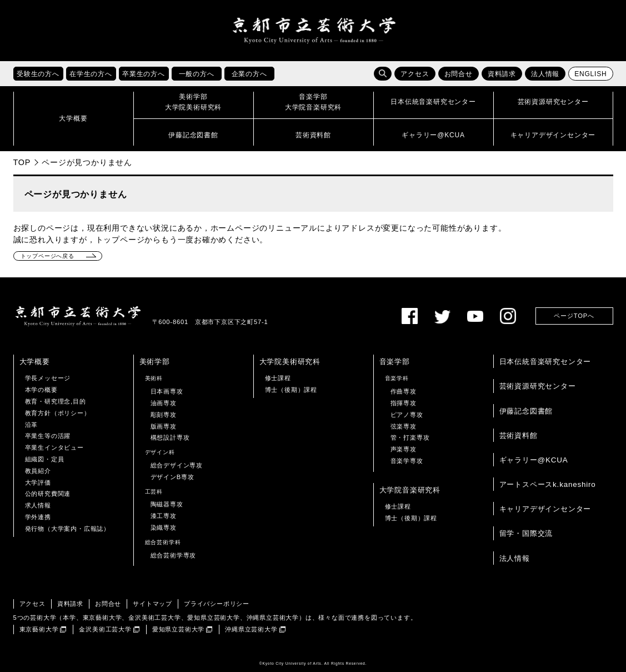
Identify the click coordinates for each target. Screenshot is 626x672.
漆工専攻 (164, 516)
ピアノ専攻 (407, 415)
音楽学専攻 (407, 461)
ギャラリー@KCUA (534, 460)
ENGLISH (590, 74)
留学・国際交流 (526, 533)
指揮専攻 (404, 403)
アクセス (415, 74)
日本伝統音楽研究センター (545, 362)
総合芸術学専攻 (174, 555)
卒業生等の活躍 (48, 436)
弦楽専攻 (404, 426)
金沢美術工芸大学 (105, 629)
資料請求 (502, 74)
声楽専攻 (404, 449)
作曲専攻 (404, 391)
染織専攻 (164, 527)
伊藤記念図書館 (526, 411)
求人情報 (38, 505)
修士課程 (278, 378)
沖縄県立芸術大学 (251, 629)
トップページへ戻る (47, 256)
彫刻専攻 (164, 415)
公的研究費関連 (48, 494)
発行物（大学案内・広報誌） (67, 529)
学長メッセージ (48, 378)
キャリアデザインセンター (545, 509)
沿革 (32, 425)
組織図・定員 (45, 459)
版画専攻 (164, 426)
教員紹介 (38, 471)
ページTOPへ (574, 316)
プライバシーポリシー (217, 604)
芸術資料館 (519, 435)
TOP (22, 162)
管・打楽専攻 (410, 437)
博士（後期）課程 (291, 390)
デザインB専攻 (172, 477)
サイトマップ (152, 604)
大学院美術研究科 (290, 362)
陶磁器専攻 (167, 504)
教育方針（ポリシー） (58, 413)
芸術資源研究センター (538, 386)
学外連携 (38, 517)
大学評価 (38, 482)
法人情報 (545, 74)
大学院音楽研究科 (410, 490)
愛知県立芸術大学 (178, 629)
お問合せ (459, 74)
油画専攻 (164, 403)
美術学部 (155, 362)
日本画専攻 (167, 391)
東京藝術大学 (39, 629)
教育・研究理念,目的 (56, 401)
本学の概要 (41, 390)
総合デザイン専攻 (177, 465)
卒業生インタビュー (54, 447)
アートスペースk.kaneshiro (548, 484)
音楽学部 (395, 362)
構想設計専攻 (170, 437)
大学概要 (35, 362)
